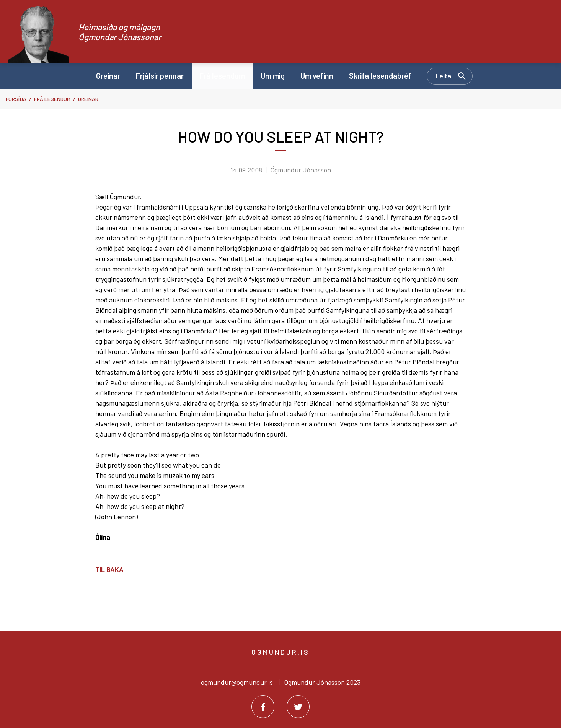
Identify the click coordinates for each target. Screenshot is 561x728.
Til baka (109, 569)
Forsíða (16, 99)
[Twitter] (298, 707)
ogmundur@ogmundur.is (237, 682)
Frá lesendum (52, 99)
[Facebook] (263, 707)
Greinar (88, 99)
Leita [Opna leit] (443, 76)
